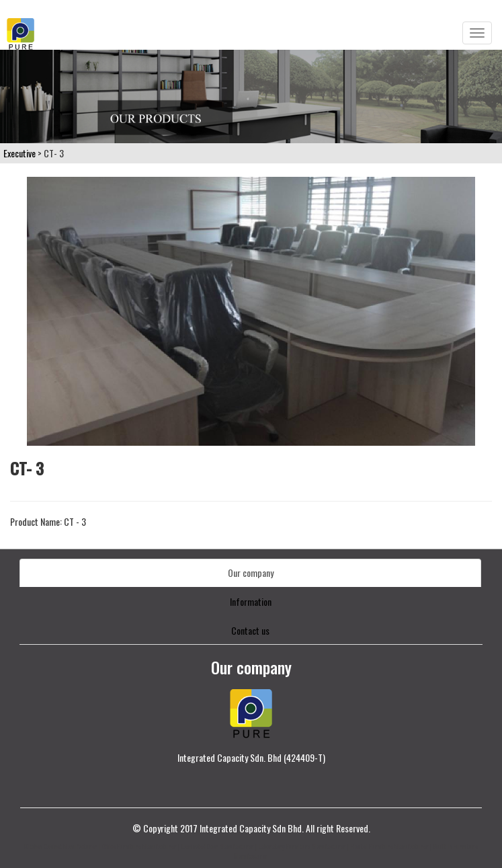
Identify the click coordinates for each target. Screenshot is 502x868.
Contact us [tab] (250, 630)
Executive (19, 153)
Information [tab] (251, 601)
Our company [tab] (251, 573)
